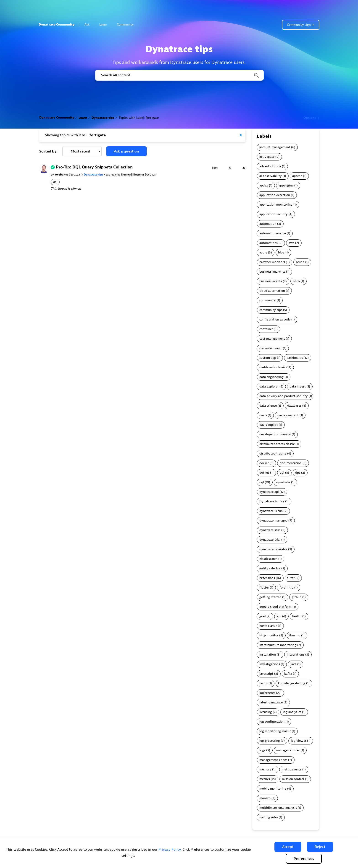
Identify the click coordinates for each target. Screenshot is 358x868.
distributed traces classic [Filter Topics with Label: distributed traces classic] (277, 444)
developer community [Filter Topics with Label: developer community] (275, 434)
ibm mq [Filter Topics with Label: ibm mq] (295, 635)
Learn (105, 25)
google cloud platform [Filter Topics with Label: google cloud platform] (275, 607)
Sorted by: (48, 151)
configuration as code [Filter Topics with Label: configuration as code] (275, 319)
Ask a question (126, 151)
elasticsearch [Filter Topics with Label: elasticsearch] (268, 559)
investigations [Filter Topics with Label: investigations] (270, 664)
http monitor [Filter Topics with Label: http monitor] (269, 635)
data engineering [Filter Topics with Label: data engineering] (271, 377)
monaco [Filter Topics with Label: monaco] (265, 798)
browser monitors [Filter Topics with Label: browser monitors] (272, 262)
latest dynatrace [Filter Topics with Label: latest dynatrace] (271, 702)
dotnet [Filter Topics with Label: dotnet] (264, 473)
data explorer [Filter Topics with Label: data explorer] (269, 386)
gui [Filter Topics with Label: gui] (279, 616)
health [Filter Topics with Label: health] (297, 616)
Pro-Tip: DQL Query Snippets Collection (94, 167)
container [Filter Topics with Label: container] (266, 329)
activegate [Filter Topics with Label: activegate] (267, 157)
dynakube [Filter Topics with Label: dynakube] (283, 482)
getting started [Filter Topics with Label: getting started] (270, 597)
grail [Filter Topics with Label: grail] (263, 616)
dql (55, 182)
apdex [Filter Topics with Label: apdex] (264, 185)
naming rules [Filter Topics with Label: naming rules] (269, 817)
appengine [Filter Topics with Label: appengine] (286, 185)
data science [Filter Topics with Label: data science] (268, 406)
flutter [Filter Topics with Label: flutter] (264, 588)
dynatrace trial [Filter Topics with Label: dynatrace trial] (270, 540)
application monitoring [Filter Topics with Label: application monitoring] (276, 205)
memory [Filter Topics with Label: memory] (265, 769)
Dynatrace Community (57, 25)
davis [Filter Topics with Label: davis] (263, 415)
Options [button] (310, 118)
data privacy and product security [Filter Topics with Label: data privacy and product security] (284, 396)
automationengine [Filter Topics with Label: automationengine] (273, 233)
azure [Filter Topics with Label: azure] (263, 252)
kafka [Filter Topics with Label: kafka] (288, 674)
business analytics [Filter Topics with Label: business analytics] (272, 272)
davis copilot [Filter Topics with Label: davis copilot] (269, 425)
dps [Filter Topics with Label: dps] (298, 473)
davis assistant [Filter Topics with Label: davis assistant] (288, 415)
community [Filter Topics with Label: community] (268, 300)
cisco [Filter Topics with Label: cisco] (296, 281)
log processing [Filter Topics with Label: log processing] (270, 741)
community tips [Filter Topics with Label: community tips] (271, 310)
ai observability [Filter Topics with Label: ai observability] (271, 176)
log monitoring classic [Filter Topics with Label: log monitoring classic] (275, 731)
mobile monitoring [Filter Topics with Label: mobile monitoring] (273, 789)
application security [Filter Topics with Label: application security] (274, 214)
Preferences (304, 859)
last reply (111, 175)
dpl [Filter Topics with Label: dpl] (282, 473)
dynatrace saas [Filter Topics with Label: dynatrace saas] (270, 530)
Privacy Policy (170, 850)
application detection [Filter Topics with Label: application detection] (275, 195)
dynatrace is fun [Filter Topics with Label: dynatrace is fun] (271, 511)
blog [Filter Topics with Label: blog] (281, 252)
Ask (89, 25)
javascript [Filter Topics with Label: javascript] (266, 674)
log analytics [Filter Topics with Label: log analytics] (292, 712)
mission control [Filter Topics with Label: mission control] (293, 779)
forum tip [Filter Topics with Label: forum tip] (286, 588)
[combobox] (179, 75)
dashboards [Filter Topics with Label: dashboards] (295, 358)
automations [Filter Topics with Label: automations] (268, 243)
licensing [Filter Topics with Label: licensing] (266, 712)
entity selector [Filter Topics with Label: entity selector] (270, 568)
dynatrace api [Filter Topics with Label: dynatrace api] (269, 492)
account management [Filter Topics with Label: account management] (275, 147)
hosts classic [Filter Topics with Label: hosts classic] (268, 626)
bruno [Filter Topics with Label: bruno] (300, 262)
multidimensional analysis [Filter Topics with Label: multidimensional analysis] (278, 808)
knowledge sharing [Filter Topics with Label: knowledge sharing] (292, 683)
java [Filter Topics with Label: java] (293, 664)
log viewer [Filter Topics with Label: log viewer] (299, 741)
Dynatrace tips (103, 118)
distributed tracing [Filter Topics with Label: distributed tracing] (273, 453)
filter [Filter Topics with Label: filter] (291, 578)
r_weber (60, 175)
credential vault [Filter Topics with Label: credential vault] (271, 348)
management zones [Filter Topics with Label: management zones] (273, 760)
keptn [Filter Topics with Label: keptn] (263, 683)
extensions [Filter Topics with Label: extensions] (267, 578)
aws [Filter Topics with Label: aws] (291, 243)
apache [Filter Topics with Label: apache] (297, 176)
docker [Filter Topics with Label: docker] (264, 463)
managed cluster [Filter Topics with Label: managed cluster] (288, 750)
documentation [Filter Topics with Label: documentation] (291, 463)
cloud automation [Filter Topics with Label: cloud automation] (272, 291)
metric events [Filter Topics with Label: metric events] (292, 769)
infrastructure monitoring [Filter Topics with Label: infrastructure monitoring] (278, 645)
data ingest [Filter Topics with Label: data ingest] (298, 386)
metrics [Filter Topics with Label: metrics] (265, 779)
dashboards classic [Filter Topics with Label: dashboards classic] (272, 367)
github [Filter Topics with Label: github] (297, 597)
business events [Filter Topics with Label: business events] (271, 281)
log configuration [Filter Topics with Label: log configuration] (272, 722)
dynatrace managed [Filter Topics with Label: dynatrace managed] (273, 521)
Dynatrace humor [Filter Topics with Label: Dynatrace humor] (272, 501)
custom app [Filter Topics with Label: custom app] (268, 358)
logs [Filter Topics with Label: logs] (262, 750)
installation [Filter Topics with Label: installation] (268, 655)
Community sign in (301, 25)
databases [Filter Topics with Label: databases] (294, 406)
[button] (288, 847)
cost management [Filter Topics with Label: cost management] (272, 339)
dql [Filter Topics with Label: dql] (262, 482)
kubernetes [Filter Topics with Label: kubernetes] (267, 693)
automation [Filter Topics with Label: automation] (268, 224)
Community (127, 25)
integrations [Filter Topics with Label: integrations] (296, 655)
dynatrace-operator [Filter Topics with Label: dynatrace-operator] (273, 549)
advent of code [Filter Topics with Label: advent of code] (270, 166)
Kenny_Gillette (131, 175)
